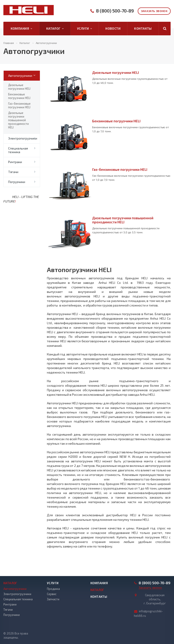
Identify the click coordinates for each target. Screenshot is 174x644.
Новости (113, 28)
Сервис (52, 594)
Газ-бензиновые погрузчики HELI (19, 105)
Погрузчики (17, 182)
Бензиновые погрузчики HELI (19, 96)
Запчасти (53, 599)
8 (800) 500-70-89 (115, 11)
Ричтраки (15, 162)
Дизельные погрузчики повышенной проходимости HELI (18, 120)
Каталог (55, 29)
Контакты (143, 28)
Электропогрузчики (23, 138)
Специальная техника (18, 150)
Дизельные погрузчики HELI (19, 87)
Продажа (53, 589)
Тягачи (13, 172)
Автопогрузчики (20, 76)
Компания (21, 29)
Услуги (85, 29)
